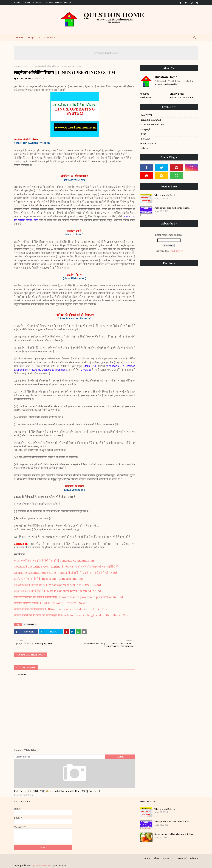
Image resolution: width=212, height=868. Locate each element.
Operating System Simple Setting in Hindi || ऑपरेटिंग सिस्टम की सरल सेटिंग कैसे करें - (65, 573)
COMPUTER (27, 66)
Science (145, 148)
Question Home (23, 79)
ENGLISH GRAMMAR (151, 120)
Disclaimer (146, 98)
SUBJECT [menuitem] (33, 37)
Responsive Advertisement (106, 53)
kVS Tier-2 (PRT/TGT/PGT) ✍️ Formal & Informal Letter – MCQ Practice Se (58, 791)
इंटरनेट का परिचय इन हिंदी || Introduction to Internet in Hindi (49, 579)
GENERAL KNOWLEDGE (153, 125)
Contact (38, 3)
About (27, 3)
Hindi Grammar (149, 144)
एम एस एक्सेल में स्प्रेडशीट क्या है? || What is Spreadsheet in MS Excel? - (57, 585)
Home (17, 3)
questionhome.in (41, 866)
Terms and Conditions (59, 3)
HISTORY (145, 139)
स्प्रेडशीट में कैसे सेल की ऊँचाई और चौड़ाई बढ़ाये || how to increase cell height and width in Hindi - (72, 615)
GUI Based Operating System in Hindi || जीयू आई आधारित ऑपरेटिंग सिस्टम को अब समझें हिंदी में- (66, 567)
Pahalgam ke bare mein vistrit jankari (172, 208)
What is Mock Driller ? (165, 195)
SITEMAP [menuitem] (50, 37)
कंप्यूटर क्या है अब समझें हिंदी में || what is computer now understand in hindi (58, 591)
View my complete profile (166, 84)
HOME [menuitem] (20, 37)
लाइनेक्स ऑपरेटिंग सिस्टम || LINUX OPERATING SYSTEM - (50, 603)
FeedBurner (176, 251)
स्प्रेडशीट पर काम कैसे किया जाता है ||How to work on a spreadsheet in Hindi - (61, 609)
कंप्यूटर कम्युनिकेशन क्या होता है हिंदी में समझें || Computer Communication (54, 561)
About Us (144, 94)
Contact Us (168, 858)
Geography (146, 129)
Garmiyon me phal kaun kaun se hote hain (174, 834)
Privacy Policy (177, 94)
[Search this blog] (59, 757)
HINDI (144, 134)
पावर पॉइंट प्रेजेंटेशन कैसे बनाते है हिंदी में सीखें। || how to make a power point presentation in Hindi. (69, 597)
